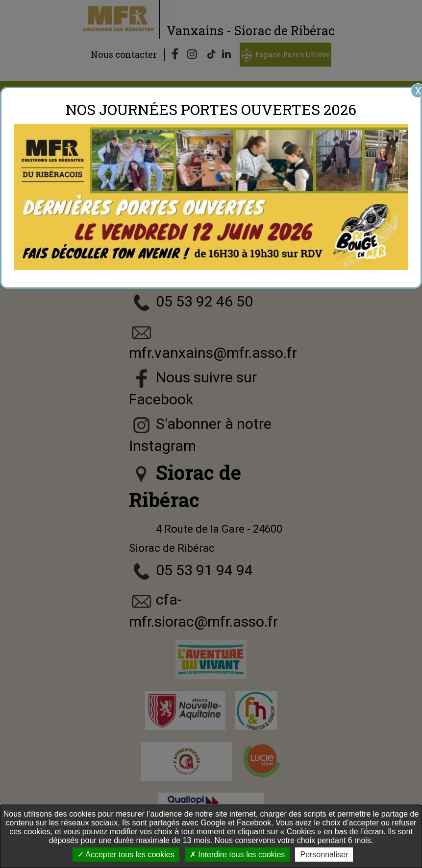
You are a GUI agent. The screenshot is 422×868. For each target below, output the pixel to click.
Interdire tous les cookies (237, 855)
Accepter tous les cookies (126, 855)
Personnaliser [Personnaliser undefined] (324, 855)
